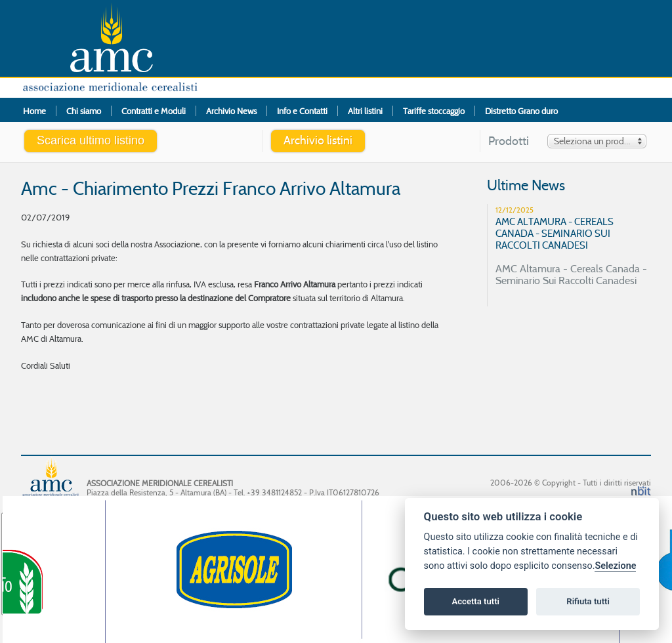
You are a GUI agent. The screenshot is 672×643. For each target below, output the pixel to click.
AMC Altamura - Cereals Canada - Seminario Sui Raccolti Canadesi (574, 245)
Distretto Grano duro (521, 111)
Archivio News (231, 111)
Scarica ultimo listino (91, 140)
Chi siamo (84, 111)
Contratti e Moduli (154, 111)
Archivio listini (318, 140)
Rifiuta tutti (588, 601)
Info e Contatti (302, 111)
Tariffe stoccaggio (434, 111)
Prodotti (509, 141)
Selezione (615, 566)
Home (34, 111)
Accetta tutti (475, 601)
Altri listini (365, 111)
